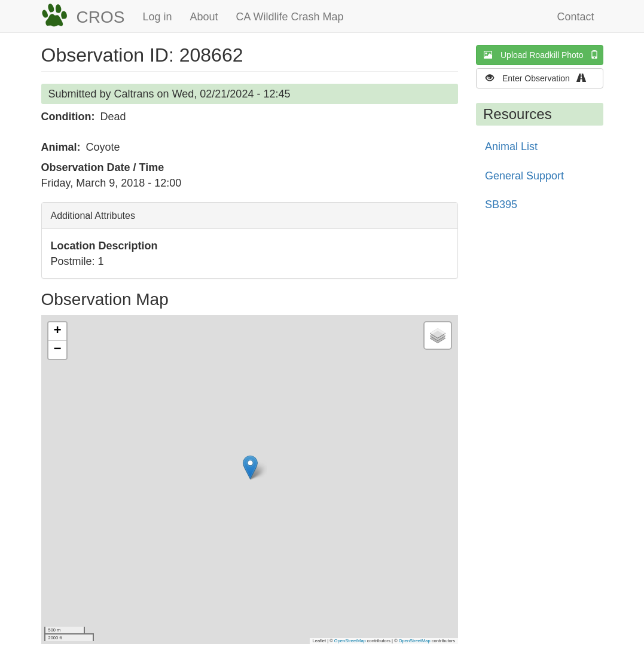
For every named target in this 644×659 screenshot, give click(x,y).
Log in (157, 17)
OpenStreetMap (350, 641)
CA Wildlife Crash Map (290, 17)
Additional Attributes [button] (93, 216)
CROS (101, 17)
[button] (250, 467)
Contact (575, 17)
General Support (524, 176)
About (204, 17)
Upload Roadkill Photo (544, 55)
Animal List (511, 147)
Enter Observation (540, 78)
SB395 (501, 205)
